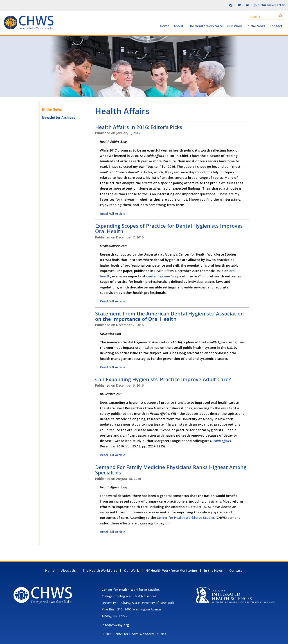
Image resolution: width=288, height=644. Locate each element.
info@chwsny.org (115, 625)
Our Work (235, 26)
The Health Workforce (205, 26)
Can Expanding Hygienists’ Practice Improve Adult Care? (163, 379)
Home (165, 26)
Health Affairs (221, 441)
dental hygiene (158, 276)
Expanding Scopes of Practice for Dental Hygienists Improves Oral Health (169, 228)
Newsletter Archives (58, 117)
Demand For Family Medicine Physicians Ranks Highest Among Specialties (171, 470)
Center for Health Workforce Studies (186, 518)
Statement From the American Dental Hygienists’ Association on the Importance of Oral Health (169, 316)
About (179, 26)
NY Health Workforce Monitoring (171, 570)
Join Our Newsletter (269, 5)
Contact (276, 26)
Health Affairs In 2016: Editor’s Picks (139, 127)
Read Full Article (112, 214)
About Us (68, 570)
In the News (256, 26)
